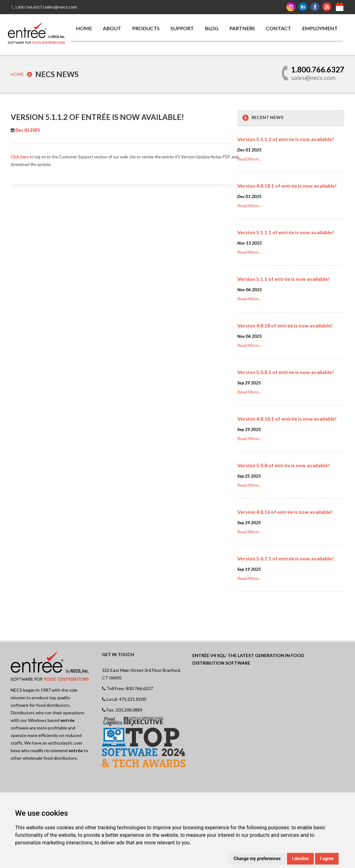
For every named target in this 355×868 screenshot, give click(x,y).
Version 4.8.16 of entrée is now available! (285, 511)
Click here (20, 156)
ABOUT (112, 28)
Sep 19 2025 (249, 569)
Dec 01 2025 (249, 149)
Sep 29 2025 (249, 382)
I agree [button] (327, 859)
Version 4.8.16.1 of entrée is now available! (287, 418)
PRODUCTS (146, 28)
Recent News (267, 117)
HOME (84, 28)
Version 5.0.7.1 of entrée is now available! (286, 558)
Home (17, 74)
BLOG (212, 28)
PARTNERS (242, 28)
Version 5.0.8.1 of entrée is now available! (286, 372)
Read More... (249, 159)
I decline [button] (300, 859)
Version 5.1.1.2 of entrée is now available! (286, 139)
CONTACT (279, 28)
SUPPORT (182, 28)
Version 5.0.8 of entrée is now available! (284, 465)
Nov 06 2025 (250, 289)
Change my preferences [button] (257, 859)
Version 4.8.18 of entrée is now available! (285, 325)
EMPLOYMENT (320, 28)
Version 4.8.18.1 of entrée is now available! (287, 185)
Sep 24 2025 (249, 522)
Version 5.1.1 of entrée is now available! (284, 278)
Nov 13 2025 (250, 243)
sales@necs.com (61, 7)
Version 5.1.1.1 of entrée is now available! (286, 232)
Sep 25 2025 (249, 476)
